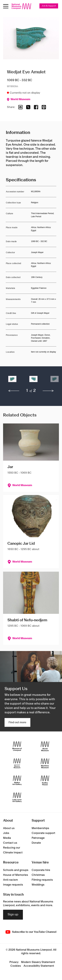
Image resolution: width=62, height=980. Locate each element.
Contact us (10, 843)
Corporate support (43, 833)
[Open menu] (6, 6)
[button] (12, 381)
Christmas (38, 875)
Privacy (14, 962)
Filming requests (42, 880)
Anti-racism (10, 880)
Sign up (13, 915)
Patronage (38, 838)
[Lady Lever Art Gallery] (17, 797)
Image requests (13, 885)
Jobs (6, 833)
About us (9, 828)
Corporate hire (41, 870)
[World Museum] (45, 746)
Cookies (16, 966)
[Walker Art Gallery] (17, 780)
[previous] (14, 391)
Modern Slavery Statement (38, 962)
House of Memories (16, 875)
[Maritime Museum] (45, 763)
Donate (36, 843)
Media (7, 838)
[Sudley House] (45, 780)
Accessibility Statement (39, 966)
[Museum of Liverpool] (17, 746)
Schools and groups (16, 870)
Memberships (40, 828)
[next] (48, 391)
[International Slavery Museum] (17, 763)
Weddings (38, 885)
